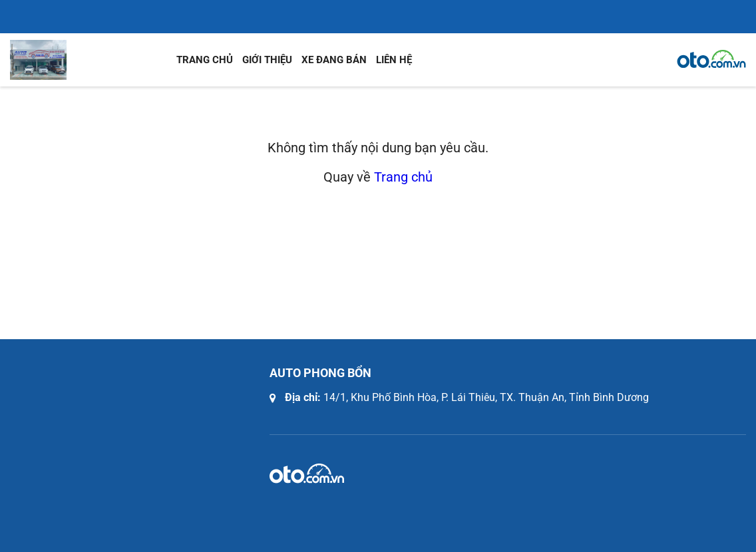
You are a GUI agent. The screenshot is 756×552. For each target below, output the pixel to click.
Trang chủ (205, 60)
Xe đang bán (334, 60)
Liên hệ (394, 60)
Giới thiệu (267, 60)
